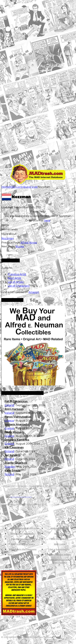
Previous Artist (17, 274)
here (47, 221)
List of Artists (16, 282)
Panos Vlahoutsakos (18, 417)
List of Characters (19, 286)
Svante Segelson (16, 463)
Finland (9, 451)
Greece (9, 421)
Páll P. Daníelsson (16, 401)
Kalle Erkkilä (12, 471)
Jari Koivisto (12, 455)
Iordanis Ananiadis (17, 424)
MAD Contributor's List (23, 187)
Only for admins (10, 253)
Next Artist (15, 278)
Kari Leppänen (14, 448)
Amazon (34, 292)
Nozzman (8, 238)
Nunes (20, 246)
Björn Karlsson (14, 409)
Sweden (10, 467)
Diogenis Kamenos (17, 440)
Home (5, 187)
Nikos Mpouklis (15, 432)
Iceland (9, 405)
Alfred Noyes (29, 243)
